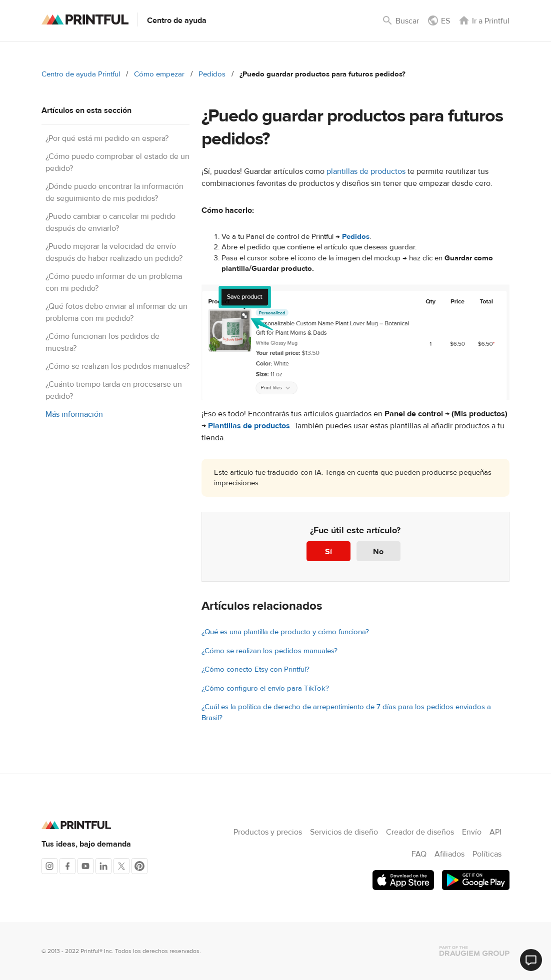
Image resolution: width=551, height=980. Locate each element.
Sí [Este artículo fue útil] (328, 552)
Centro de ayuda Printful (81, 74)
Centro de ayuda (177, 20)
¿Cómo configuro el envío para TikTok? (265, 688)
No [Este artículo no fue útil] (378, 552)
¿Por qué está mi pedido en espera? (107, 138)
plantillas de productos (366, 171)
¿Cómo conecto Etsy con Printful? (255, 669)
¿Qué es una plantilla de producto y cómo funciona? (285, 632)
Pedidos (212, 74)
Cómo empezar (159, 74)
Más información (74, 414)
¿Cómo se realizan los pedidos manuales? (117, 366)
